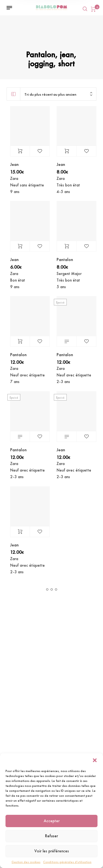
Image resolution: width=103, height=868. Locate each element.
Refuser (51, 836)
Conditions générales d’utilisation (67, 862)
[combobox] (58, 94)
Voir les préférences (52, 851)
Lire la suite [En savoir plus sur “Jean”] (67, 436)
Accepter (52, 821)
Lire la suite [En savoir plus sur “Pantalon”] (67, 341)
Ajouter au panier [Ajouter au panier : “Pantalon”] (67, 246)
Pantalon (65, 259)
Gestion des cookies (26, 862)
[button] (95, 760)
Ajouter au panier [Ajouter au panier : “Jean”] (20, 151)
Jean (14, 164)
